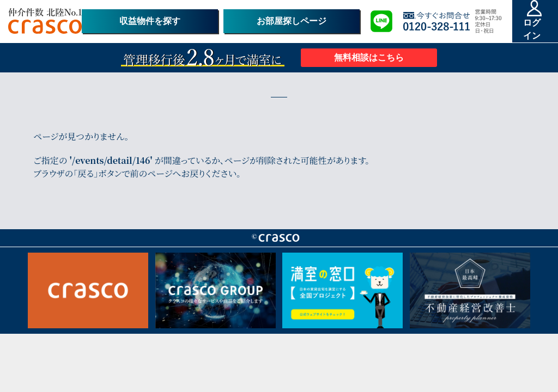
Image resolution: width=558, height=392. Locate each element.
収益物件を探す (150, 21)
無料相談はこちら (369, 57)
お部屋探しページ (292, 21)
